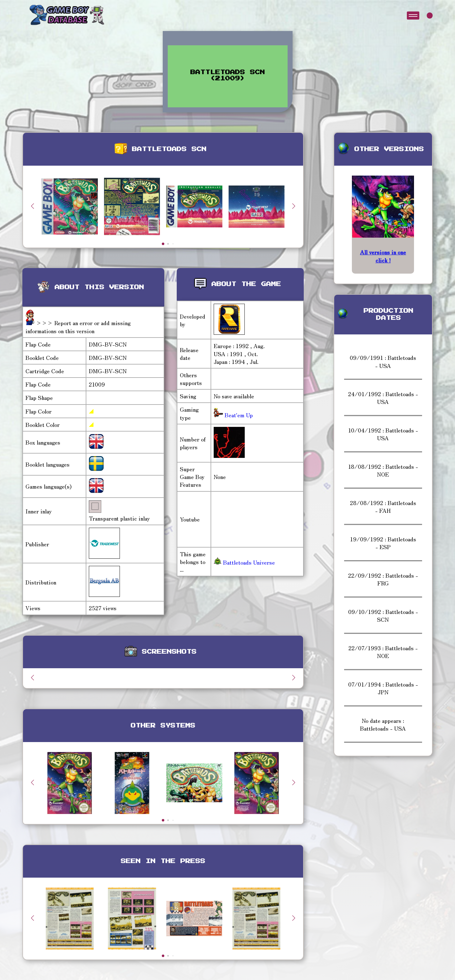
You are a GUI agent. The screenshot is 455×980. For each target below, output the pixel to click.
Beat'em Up (238, 415)
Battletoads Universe (244, 562)
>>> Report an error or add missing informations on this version (78, 327)
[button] (294, 206)
